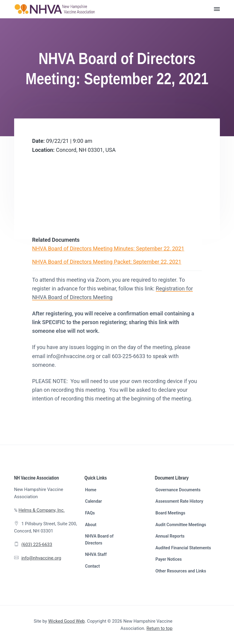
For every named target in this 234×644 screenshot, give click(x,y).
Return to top (159, 628)
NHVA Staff (96, 554)
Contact (92, 566)
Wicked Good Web (66, 621)
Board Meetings (170, 513)
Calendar (94, 501)
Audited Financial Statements (183, 548)
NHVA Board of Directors (99, 540)
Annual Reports (170, 536)
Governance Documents (178, 490)
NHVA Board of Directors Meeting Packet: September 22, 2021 (107, 262)
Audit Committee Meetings (181, 525)
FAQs (90, 513)
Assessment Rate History (179, 501)
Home (91, 490)
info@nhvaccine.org (41, 558)
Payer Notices (169, 559)
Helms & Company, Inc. (41, 510)
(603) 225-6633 (37, 544)
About (91, 525)
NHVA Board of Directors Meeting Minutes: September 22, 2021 (108, 248)
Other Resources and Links (181, 571)
